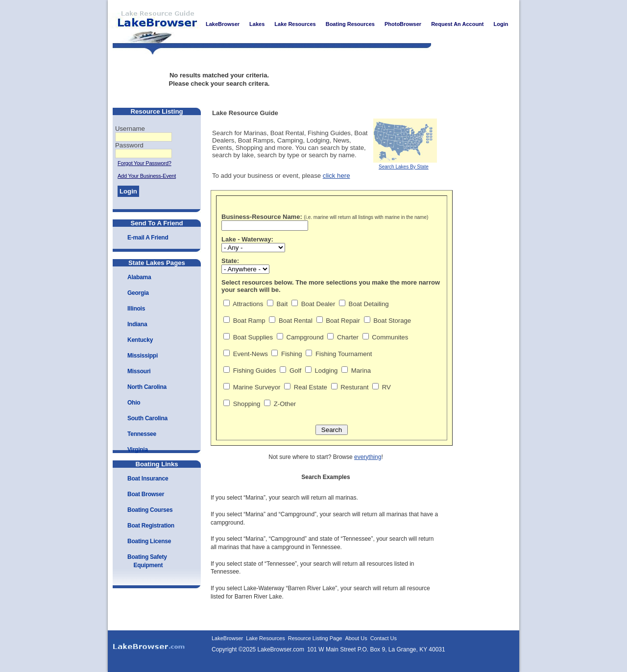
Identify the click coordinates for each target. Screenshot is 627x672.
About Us (356, 638)
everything (368, 457)
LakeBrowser (154, 24)
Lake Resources (265, 638)
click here (337, 176)
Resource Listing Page (315, 638)
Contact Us (384, 638)
